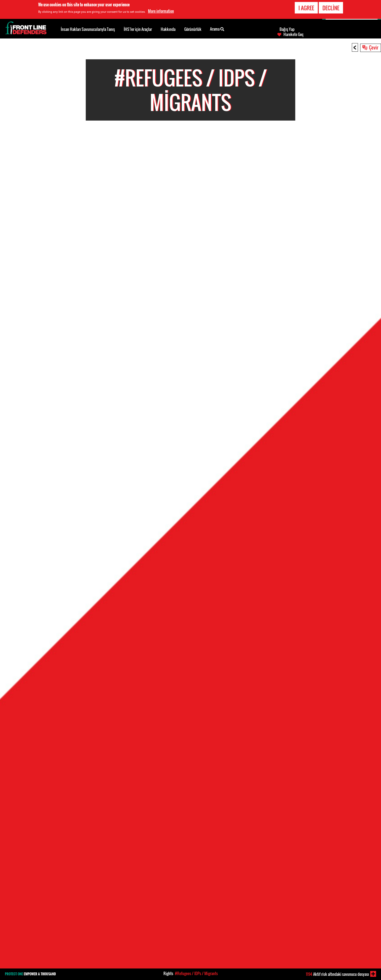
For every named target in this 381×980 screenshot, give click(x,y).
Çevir (374, 47)
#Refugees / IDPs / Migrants (196, 973)
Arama (217, 29)
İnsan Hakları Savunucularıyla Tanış (88, 29)
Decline (331, 8)
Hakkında (168, 29)
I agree (306, 8)
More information (161, 11)
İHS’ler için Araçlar (138, 29)
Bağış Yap (287, 29)
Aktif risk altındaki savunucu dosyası (337, 974)
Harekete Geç (294, 34)
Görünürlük (193, 29)
